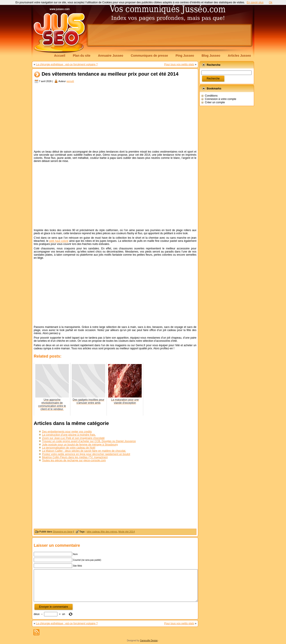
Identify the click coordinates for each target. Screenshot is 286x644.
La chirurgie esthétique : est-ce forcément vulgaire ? (67, 64)
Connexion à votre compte (221, 99)
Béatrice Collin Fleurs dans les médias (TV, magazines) (75, 457)
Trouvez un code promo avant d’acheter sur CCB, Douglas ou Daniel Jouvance (89, 441)
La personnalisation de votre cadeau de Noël (69, 448)
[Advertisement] (169, 35)
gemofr (70, 81)
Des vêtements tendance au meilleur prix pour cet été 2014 (110, 74)
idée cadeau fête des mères (102, 532)
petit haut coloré (59, 241)
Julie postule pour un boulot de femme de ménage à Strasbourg (80, 445)
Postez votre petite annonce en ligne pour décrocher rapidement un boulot (86, 454)
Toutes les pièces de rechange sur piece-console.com (74, 460)
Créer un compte (215, 102)
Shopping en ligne (63, 532)
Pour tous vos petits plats (179, 64)
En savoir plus (255, 2)
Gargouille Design (149, 641)
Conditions (211, 96)
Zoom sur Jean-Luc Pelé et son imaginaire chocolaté (73, 438)
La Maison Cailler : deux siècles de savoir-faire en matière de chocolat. (84, 451)
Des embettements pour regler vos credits (67, 432)
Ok (270, 2)
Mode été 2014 (127, 532)
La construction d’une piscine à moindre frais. (69, 435)
